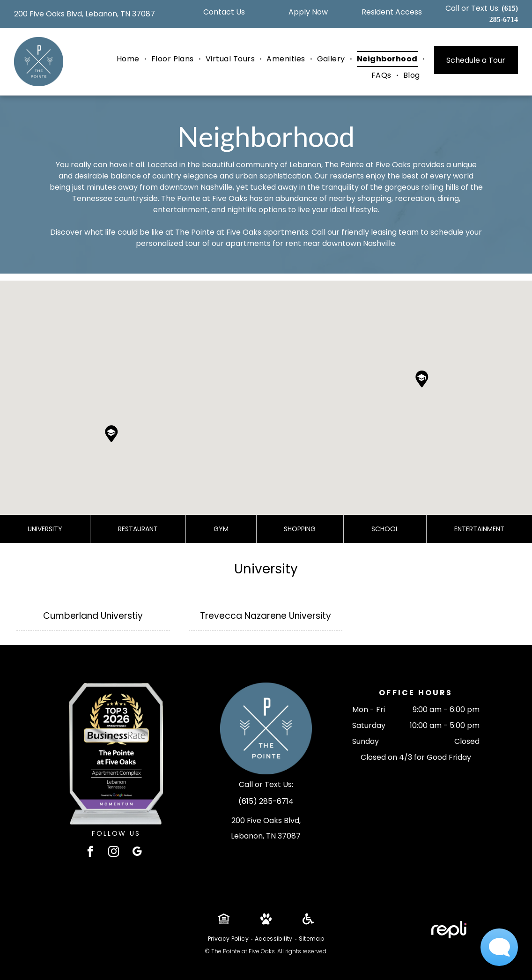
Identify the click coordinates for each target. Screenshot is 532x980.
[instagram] (114, 853)
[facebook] (90, 853)
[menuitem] (129, 59)
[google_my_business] (137, 853)
